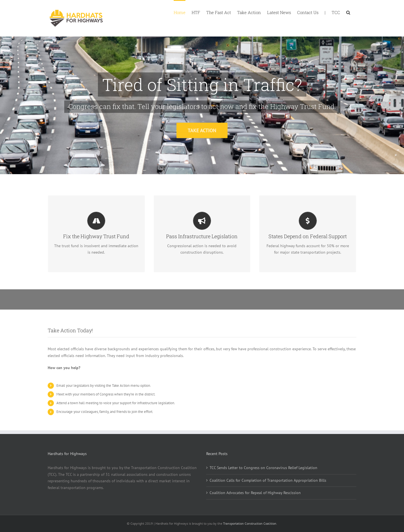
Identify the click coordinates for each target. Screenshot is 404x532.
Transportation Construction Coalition (250, 523)
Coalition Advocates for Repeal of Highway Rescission (255, 493)
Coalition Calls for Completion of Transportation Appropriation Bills (268, 480)
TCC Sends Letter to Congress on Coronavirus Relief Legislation (263, 468)
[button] (348, 12)
